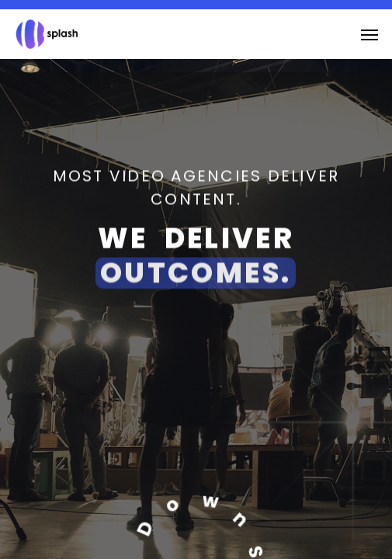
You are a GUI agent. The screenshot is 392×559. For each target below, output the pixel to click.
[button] (369, 34)
